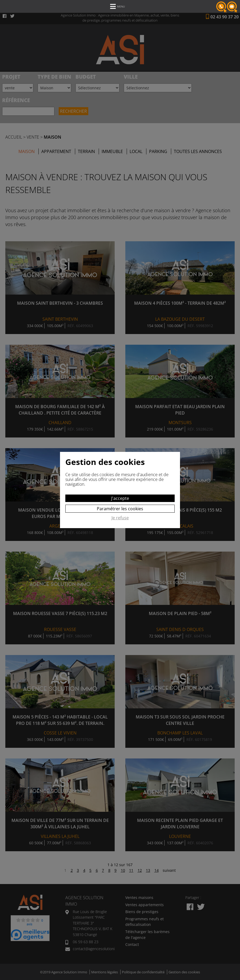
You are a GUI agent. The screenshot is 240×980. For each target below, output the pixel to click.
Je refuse (120, 518)
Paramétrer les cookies (120, 509)
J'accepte (120, 498)
